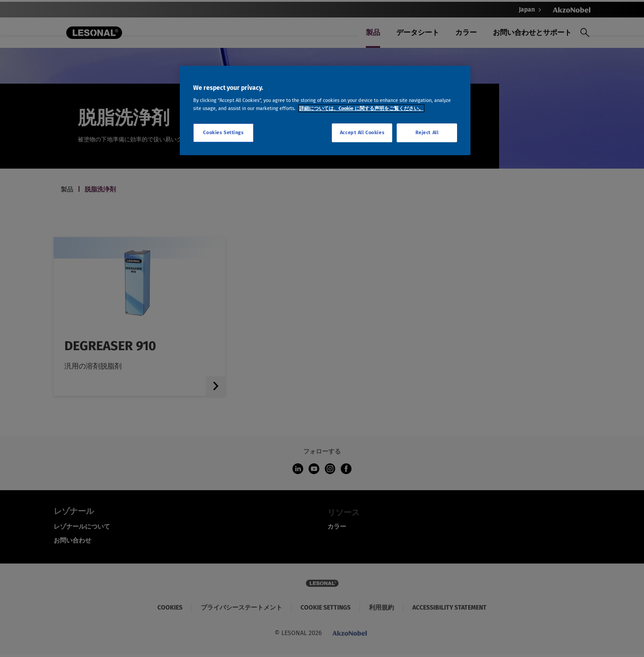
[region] (325, 110)
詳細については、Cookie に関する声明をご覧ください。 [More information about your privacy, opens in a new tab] (361, 108)
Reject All (427, 132)
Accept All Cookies (362, 132)
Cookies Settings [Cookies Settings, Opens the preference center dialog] (223, 132)
